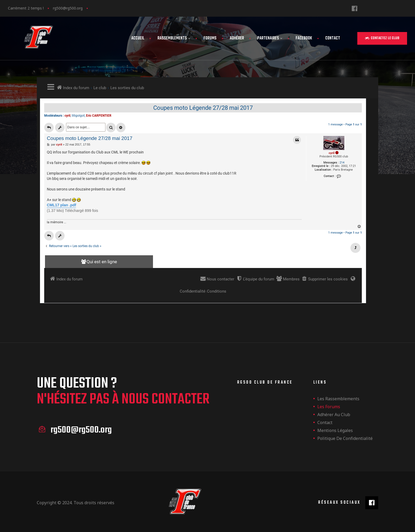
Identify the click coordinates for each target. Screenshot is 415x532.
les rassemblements (338, 399)
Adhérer (237, 38)
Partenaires (270, 38)
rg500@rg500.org (68, 8)
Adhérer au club (334, 415)
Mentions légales (335, 430)
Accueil (138, 38)
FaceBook (304, 38)
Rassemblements (174, 38)
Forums (210, 38)
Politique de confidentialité (345, 438)
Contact (333, 38)
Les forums (329, 407)
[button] (382, 38)
